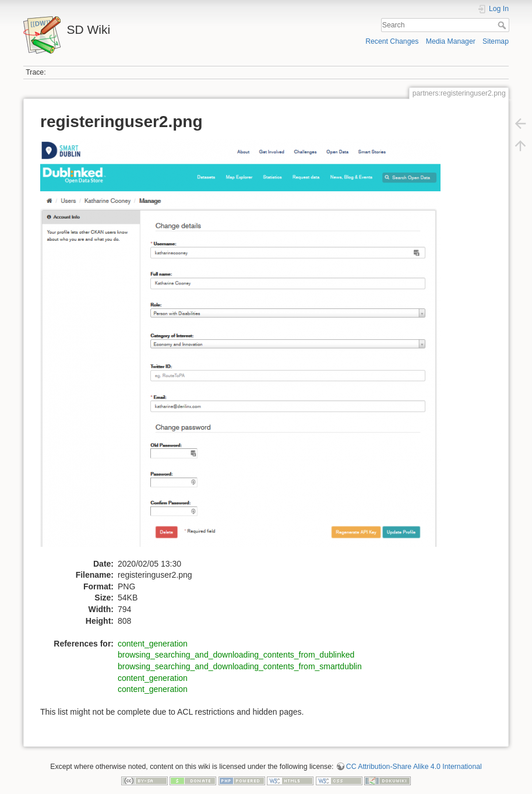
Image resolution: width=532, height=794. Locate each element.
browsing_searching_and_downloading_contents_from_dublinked (236, 655)
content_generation (153, 644)
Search (503, 25)
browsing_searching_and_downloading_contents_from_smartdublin (240, 666)
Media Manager (451, 41)
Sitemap (496, 41)
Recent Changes (392, 41)
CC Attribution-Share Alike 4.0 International (414, 767)
